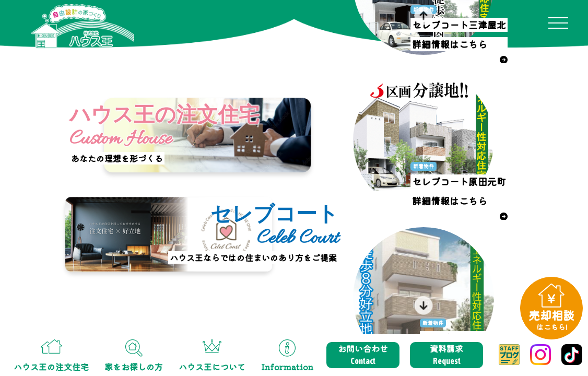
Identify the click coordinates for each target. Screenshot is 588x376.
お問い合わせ (363, 355)
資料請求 (446, 355)
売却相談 (551, 319)
